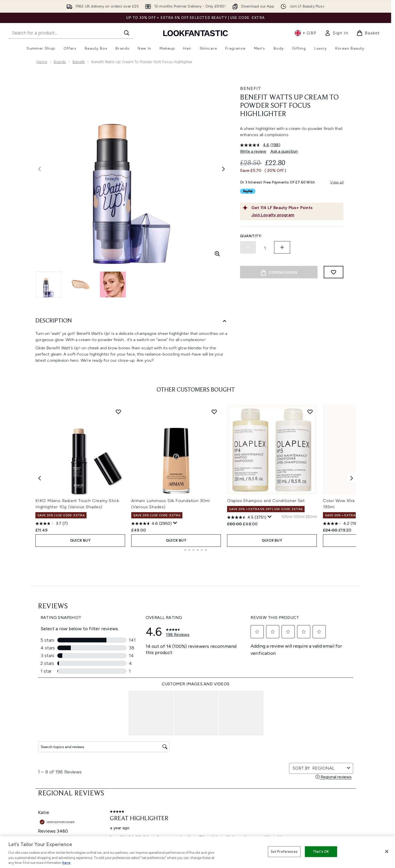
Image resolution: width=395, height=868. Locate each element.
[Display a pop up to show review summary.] (175, 559)
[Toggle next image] (223, 169)
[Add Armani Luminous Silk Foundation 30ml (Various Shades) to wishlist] (214, 447)
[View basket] (368, 33)
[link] (336, 33)
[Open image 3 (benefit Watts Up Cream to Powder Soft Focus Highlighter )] (113, 285)
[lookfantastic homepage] (196, 33)
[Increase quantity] (282, 247)
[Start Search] (127, 33)
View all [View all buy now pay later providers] (337, 182)
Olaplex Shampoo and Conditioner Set (266, 536)
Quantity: (251, 236)
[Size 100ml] (299, 552)
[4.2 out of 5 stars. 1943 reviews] (343, 559)
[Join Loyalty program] (296, 215)
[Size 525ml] (287, 552)
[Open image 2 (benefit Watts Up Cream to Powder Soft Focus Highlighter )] (81, 285)
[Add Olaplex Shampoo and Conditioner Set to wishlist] (310, 447)
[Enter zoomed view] (217, 254)
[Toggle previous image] (40, 169)
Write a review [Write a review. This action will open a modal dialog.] (253, 151)
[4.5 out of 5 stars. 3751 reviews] (247, 553)
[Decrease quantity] (248, 247)
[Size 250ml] (311, 552)
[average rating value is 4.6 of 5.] (255, 145)
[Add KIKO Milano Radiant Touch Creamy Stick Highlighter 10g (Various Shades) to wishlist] (118, 447)
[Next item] (352, 514)
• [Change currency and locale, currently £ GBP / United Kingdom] (305, 33)
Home (42, 62)
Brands (60, 62)
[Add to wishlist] (334, 272)
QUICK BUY (80, 576)
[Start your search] (71, 33)
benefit (79, 62)
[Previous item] (40, 514)
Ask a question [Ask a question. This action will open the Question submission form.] (284, 151)
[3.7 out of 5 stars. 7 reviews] (52, 559)
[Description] (131, 321)
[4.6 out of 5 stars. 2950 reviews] (152, 559)
